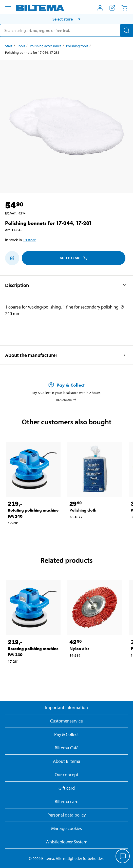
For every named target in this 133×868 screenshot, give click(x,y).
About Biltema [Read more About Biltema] (67, 761)
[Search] (127, 30)
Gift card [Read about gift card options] (67, 788)
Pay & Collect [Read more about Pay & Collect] (66, 734)
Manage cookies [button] (66, 828)
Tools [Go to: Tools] (21, 46)
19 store (29, 240)
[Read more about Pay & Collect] (66, 385)
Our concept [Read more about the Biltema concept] (66, 775)
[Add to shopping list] (12, 258)
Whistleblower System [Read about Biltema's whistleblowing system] (66, 842)
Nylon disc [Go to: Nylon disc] (79, 649)
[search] (66, 30)
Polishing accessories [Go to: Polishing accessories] (46, 46)
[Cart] (124, 8)
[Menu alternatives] (8, 8)
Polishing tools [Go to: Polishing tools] (77, 46)
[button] (66, 19)
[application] (123, 857)
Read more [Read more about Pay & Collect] (66, 400)
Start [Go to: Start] (9, 46)
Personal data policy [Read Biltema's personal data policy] (66, 815)
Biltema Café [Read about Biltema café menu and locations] (67, 748)
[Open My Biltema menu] (100, 8)
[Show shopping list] (112, 8)
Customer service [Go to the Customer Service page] (66, 721)
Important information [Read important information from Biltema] (66, 707)
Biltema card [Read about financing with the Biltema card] (67, 801)
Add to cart (74, 258)
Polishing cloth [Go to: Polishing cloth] (83, 510)
